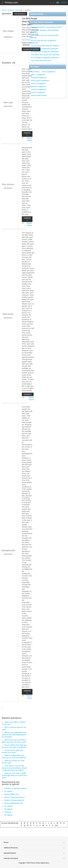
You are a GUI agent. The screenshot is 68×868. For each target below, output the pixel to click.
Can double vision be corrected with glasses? (44, 36)
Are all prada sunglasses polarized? (45, 49)
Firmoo (4, 10)
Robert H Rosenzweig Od (14, 800)
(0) (58, 3)
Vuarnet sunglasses (39, 89)
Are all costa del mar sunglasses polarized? (43, 42)
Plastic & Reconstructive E (14, 797)
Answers (11, 10)
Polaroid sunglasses (39, 78)
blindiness (26, 45)
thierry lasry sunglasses (40, 81)
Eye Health (19, 10)
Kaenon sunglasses (39, 86)
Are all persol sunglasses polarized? (45, 52)
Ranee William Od (11, 794)
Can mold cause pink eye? (41, 61)
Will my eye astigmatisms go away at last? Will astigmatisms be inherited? (14, 735)
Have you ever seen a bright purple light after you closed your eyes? (14, 775)
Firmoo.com (11, 2)
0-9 (56, 825)
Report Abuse (26, 40)
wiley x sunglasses (38, 75)
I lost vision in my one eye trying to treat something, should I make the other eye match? (14, 768)
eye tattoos (35, 72)
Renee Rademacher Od (14, 803)
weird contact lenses (39, 95)
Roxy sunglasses (49, 72)
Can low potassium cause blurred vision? (47, 27)
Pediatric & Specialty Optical (15, 788)
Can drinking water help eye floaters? (45, 46)
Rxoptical (8, 812)
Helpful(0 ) (27, 219)
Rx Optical (8, 791)
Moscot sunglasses (38, 83)
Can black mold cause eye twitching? (45, 55)
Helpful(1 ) (27, 134)
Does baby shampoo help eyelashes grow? (45, 31)
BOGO (64, 3)
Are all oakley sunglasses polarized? (45, 58)
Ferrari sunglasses (38, 92)
